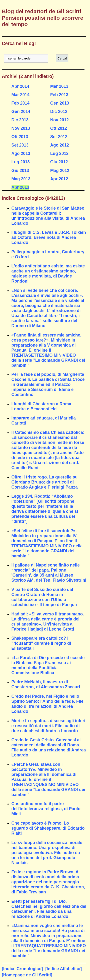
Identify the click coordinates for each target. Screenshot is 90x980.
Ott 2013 (20, 137)
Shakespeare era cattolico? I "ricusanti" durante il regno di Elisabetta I (41, 643)
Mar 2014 (21, 95)
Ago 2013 (21, 153)
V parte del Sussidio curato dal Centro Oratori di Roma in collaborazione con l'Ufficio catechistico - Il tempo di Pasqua (44, 597)
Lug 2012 (59, 153)
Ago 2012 (60, 145)
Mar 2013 (59, 86)
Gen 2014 (21, 112)
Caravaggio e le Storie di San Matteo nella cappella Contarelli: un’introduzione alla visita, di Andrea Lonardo (48, 216)
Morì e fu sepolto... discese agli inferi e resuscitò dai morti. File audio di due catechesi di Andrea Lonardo (48, 726)
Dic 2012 (59, 112)
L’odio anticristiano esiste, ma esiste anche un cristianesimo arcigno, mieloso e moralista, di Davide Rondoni (48, 274)
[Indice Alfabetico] (64, 969)
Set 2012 (59, 137)
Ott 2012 (58, 128)
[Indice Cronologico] (22, 969)
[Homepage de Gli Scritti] (27, 975)
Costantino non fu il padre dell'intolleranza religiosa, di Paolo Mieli (46, 809)
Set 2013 (20, 145)
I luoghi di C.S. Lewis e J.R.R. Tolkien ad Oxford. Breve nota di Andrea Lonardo (49, 237)
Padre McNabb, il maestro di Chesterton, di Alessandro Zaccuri (46, 684)
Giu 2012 (59, 162)
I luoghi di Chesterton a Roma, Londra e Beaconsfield (42, 406)
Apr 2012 (59, 179)
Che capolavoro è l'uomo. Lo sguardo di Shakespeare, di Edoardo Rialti (48, 828)
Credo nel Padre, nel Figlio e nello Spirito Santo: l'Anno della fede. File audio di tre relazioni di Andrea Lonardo (48, 704)
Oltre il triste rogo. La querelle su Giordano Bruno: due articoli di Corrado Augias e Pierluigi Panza (45, 482)
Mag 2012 (60, 171)
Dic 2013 (20, 120)
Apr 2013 (20, 187)
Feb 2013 (59, 95)
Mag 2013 (21, 179)
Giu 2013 (20, 171)
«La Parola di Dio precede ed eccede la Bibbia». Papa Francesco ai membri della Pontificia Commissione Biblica (48, 665)
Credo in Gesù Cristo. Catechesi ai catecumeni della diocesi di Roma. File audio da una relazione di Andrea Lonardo (49, 747)
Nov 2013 (21, 128)
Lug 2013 (21, 162)
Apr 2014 (20, 86)
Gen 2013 (60, 103)
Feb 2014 (21, 103)
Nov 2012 (59, 120)
